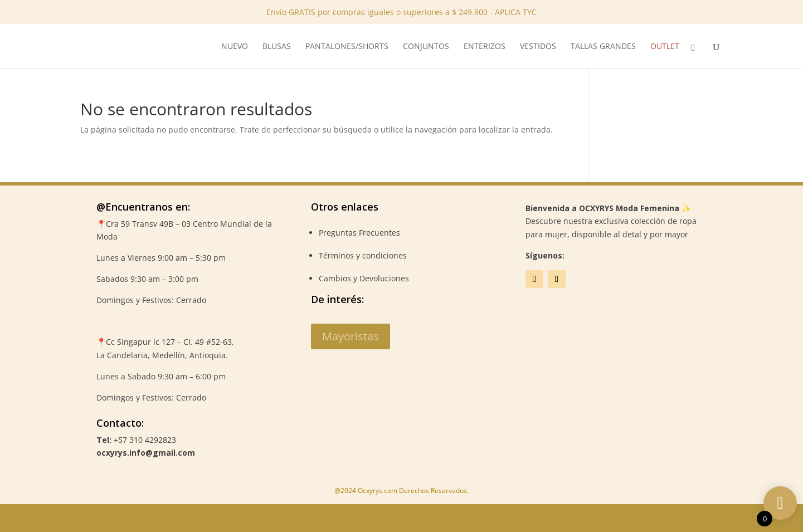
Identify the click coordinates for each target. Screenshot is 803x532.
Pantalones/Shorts (347, 47)
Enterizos (485, 47)
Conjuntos (426, 47)
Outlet (665, 47)
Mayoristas (351, 336)
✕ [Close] (791, 35)
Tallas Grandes (603, 47)
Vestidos (538, 47)
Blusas (277, 47)
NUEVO (235, 47)
